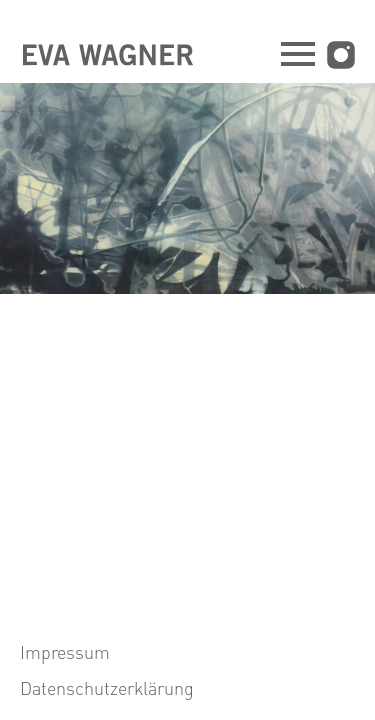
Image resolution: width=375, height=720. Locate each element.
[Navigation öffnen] (298, 56)
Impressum (65, 651)
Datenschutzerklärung (107, 687)
